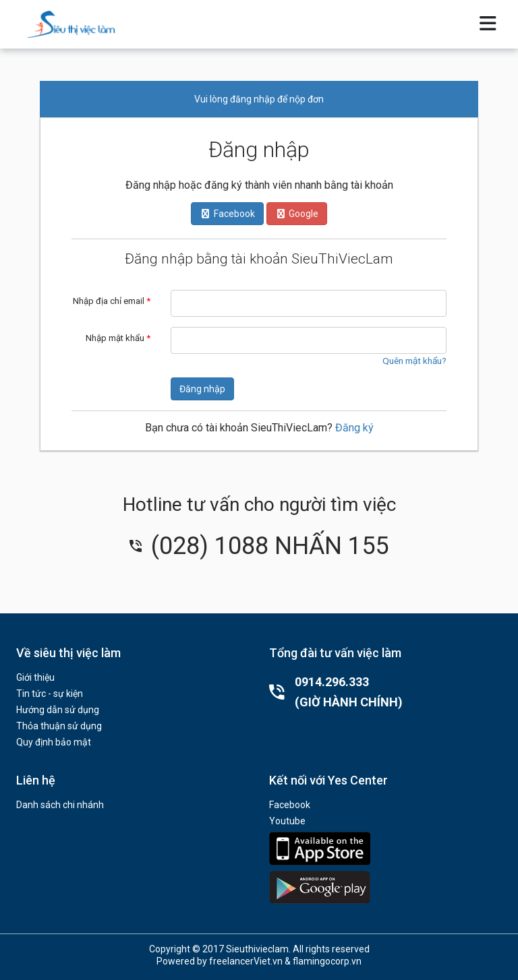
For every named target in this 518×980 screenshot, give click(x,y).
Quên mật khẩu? (414, 361)
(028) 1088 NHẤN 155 (259, 546)
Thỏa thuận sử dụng (59, 726)
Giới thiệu (35, 677)
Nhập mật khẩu (118, 338)
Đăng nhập (202, 389)
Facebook (290, 805)
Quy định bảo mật (54, 742)
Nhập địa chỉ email (112, 301)
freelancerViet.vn (246, 961)
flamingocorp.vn (327, 961)
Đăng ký (354, 428)
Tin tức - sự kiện (50, 694)
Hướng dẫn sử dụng (58, 710)
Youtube (287, 821)
